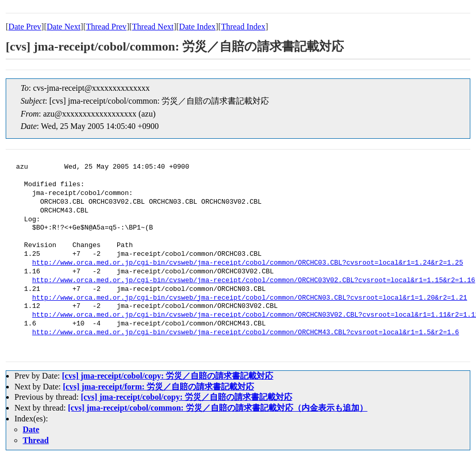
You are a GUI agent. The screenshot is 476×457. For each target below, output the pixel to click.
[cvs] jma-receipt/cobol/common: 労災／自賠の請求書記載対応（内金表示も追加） (218, 408)
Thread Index (243, 27)
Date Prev (25, 27)
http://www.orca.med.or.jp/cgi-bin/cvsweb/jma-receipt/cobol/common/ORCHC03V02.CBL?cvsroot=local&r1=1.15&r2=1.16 (253, 281)
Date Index (197, 27)
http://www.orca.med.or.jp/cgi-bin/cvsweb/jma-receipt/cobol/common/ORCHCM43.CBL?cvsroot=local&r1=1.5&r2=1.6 (245, 333)
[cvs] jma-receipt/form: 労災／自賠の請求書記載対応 (158, 387)
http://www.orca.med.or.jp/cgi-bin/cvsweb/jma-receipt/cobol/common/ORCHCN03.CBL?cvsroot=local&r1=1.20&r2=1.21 (249, 298)
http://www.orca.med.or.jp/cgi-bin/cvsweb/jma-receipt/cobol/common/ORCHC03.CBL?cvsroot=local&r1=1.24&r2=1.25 (248, 263)
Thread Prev (106, 27)
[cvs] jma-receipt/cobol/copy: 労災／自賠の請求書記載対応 (168, 376)
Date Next (64, 27)
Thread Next (153, 27)
